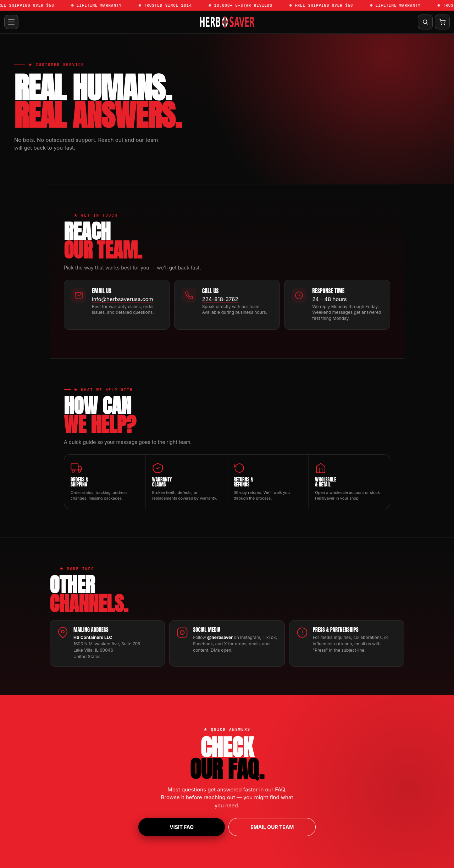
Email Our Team (272, 827)
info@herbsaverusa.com (123, 299)
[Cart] (442, 22)
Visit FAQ (182, 827)
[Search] (425, 22)
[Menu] (11, 22)
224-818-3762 (220, 299)
